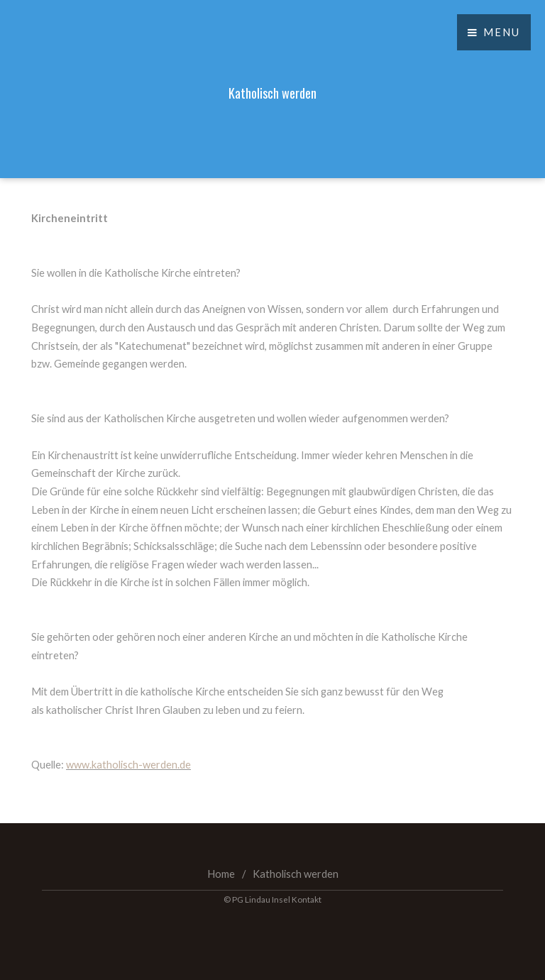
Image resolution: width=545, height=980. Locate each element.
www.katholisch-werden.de (128, 765)
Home (221, 874)
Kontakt (307, 899)
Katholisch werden (296, 874)
